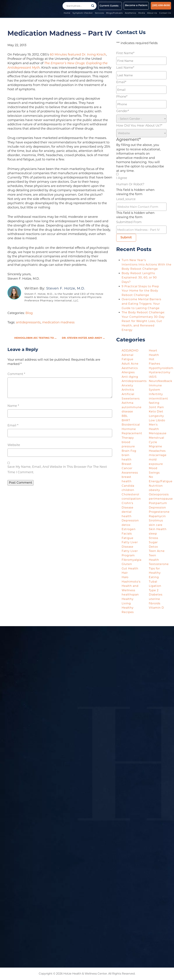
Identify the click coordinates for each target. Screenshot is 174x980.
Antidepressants (134, 381)
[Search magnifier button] (93, 6)
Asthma (128, 403)
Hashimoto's (131, 582)
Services (100, 13)
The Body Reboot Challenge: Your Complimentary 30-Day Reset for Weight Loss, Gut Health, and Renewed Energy (143, 321)
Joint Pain (156, 407)
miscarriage (158, 455)
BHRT (126, 420)
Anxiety (127, 385)
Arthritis (128, 390)
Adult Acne (130, 364)
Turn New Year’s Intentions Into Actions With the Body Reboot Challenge (147, 264)
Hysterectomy (160, 372)
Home (67, 13)
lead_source (126, 199)
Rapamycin (157, 516)
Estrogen (129, 529)
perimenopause (161, 499)
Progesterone (159, 512)
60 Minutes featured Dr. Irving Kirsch (78, 54)
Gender (123, 111)
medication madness (58, 322)
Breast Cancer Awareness (130, 468)
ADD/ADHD (130, 351)
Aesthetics (131, 13)
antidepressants (28, 322)
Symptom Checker (83, 13)
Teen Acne (157, 551)
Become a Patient (136, 6)
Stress (154, 538)
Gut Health (130, 569)
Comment (16, 374)
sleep (153, 534)
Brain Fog (129, 451)
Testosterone (159, 564)
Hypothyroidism (161, 368)
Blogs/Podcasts (115, 13)
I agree (122, 178)
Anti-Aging (130, 377)
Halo (125, 577)
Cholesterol (130, 494)
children (128, 490)
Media (142, 13)
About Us (152, 13)
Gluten (127, 564)
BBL (125, 416)
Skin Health (158, 529)
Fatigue (128, 538)
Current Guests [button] (109, 6)
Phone (122, 97)
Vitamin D (156, 608)
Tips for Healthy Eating (155, 573)
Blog (29, 313)
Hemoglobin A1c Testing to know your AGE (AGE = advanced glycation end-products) (36, 338)
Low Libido (157, 420)
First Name (125, 53)
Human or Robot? (130, 184)
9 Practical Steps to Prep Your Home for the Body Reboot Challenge (140, 291)
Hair (125, 573)
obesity (154, 490)
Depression (130, 520)
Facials (127, 534)
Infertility (156, 394)
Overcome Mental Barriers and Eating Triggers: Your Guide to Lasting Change (141, 304)
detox (126, 525)
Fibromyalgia (132, 560)
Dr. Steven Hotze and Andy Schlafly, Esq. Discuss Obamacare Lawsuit (87, 338)
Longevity (156, 416)
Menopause (158, 433)
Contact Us (165, 13)
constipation (131, 499)
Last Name (125, 68)
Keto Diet (156, 411)
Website (14, 445)
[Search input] (78, 6)
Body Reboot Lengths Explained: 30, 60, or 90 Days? (139, 278)
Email (13, 425)
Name (13, 406)
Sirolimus (156, 520)
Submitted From (129, 222)
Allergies (128, 372)
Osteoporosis (159, 494)
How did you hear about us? (139, 126)
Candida (128, 486)
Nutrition (156, 486)
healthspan (130, 595)
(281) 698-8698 (161, 6)
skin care (156, 525)
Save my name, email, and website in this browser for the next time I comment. (57, 469)
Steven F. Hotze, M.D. (66, 288)
